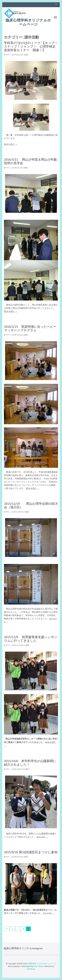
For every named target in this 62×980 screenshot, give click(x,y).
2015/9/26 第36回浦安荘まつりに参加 (31, 852)
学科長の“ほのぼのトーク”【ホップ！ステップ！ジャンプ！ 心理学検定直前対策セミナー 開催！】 (31, 46)
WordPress (31, 969)
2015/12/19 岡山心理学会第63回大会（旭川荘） (31, 505)
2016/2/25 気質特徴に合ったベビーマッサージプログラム (30, 328)
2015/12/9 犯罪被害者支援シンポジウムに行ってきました (31, 639)
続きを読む (11, 144)
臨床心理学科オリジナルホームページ (28, 22)
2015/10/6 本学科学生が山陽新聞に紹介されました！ (30, 763)
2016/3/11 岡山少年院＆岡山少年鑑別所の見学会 (30, 161)
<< (7, 929)
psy (8, 55)
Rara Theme (39, 966)
